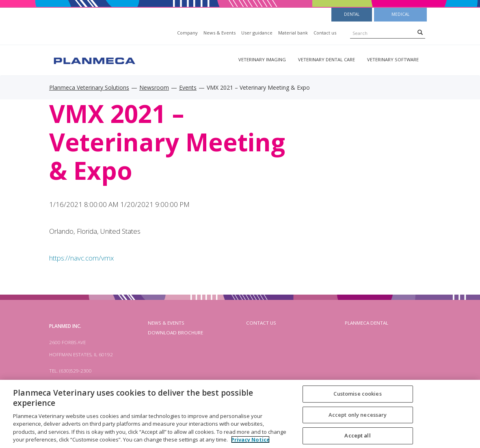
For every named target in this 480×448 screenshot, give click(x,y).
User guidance (257, 33)
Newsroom (154, 87)
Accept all (357, 435)
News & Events (219, 33)
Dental (352, 14)
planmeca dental (366, 323)
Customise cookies (357, 394)
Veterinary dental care (326, 59)
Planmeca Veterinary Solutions (89, 87)
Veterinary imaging (262, 59)
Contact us (325, 33)
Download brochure (175, 333)
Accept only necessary (358, 415)
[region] (240, 414)
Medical (400, 14)
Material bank (293, 33)
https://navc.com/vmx (81, 258)
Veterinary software (393, 59)
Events (188, 87)
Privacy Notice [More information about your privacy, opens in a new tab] (250, 439)
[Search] (420, 32)
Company (187, 33)
